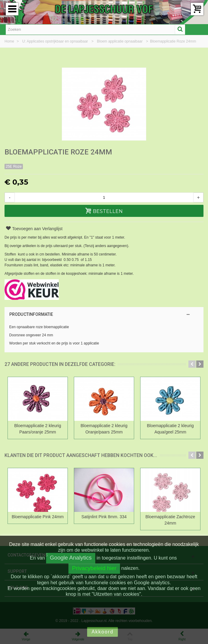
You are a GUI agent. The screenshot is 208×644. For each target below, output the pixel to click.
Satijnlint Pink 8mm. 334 (104, 517)
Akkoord (103, 632)
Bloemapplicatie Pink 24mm (38, 517)
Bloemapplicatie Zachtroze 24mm (170, 520)
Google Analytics (71, 558)
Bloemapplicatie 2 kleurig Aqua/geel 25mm (170, 429)
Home (10, 41)
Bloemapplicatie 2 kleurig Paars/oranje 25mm (38, 429)
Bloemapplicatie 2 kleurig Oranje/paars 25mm (104, 429)
